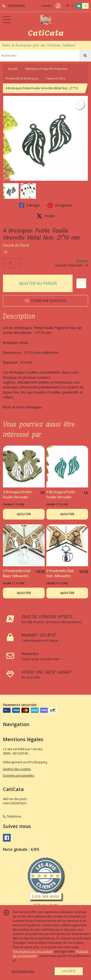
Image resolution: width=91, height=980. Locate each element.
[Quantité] (12, 263)
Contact (46, 6)
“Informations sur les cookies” (33, 951)
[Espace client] (58, 6)
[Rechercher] (85, 56)
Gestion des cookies (17, 769)
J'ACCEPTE (69, 971)
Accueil (13, 69)
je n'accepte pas (23, 971)
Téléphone (12, 816)
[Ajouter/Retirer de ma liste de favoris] (81, 283)
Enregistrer (60, 205)
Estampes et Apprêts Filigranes (46, 69)
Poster (46, 216)
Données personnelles (18, 776)
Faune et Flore (56, 78)
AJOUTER (24, 514)
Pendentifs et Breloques (22, 78)
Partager (30, 205)
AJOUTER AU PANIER (38, 283)
